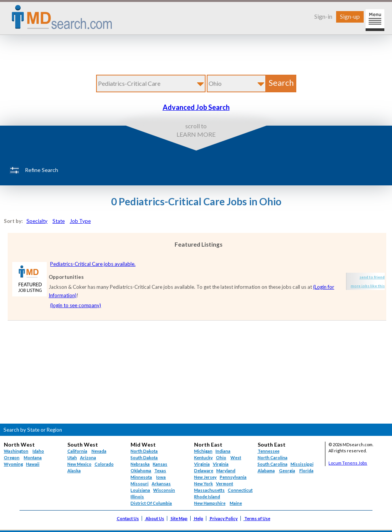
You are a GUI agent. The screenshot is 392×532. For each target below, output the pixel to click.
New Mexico (79, 464)
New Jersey (205, 477)
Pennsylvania (233, 477)
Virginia (221, 464)
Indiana (223, 451)
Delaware (204, 471)
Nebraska (140, 464)
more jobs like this (368, 286)
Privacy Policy (224, 518)
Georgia (287, 471)
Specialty (37, 221)
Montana (33, 458)
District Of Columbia (151, 503)
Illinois (137, 497)
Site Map (179, 518)
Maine (236, 503)
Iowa (161, 477)
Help (199, 518)
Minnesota (141, 477)
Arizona (88, 458)
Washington (16, 451)
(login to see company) (76, 305)
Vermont (225, 484)
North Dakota (144, 451)
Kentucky (203, 458)
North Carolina (273, 458)
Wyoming (13, 464)
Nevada (99, 451)
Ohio (221, 458)
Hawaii (33, 464)
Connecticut (240, 490)
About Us (155, 518)
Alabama (266, 471)
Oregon (12, 458)
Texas (160, 471)
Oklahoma (141, 471)
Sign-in (323, 16)
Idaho (38, 451)
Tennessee (269, 451)
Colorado (104, 464)
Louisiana (140, 490)
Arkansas (161, 484)
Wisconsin (164, 490)
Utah (72, 458)
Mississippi (302, 464)
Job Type (80, 221)
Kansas (160, 464)
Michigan (203, 451)
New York (203, 484)
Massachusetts (209, 490)
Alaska (74, 471)
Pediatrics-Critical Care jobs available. (93, 264)
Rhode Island (207, 497)
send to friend (372, 277)
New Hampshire (210, 503)
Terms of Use (257, 518)
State (59, 221)
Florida (306, 471)
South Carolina (273, 464)
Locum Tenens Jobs (348, 463)
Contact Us (128, 518)
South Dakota (144, 458)
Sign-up (350, 16)
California (77, 451)
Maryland (226, 471)
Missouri (140, 484)
